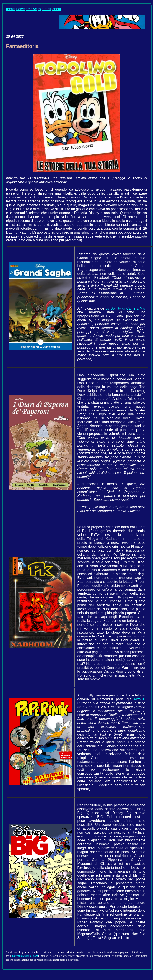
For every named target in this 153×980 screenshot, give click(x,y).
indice (20, 9)
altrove (139, 699)
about (57, 9)
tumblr (46, 9)
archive (31, 9)
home (10, 9)
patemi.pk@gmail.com (25, 956)
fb (39, 9)
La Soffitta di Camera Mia (125, 308)
